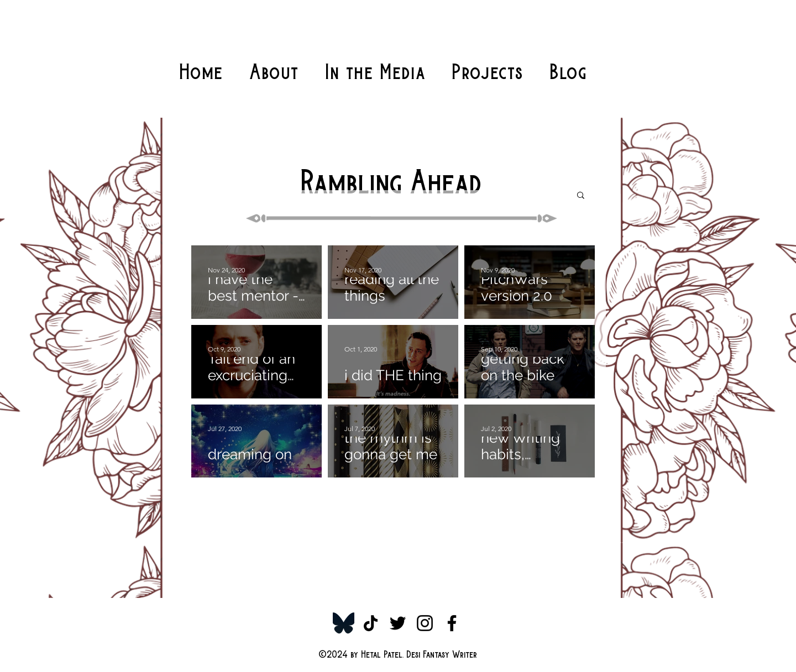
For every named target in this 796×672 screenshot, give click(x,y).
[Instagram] (425, 623)
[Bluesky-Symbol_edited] (344, 623)
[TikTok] (371, 623)
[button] (581, 196)
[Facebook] (452, 623)
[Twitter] (398, 623)
